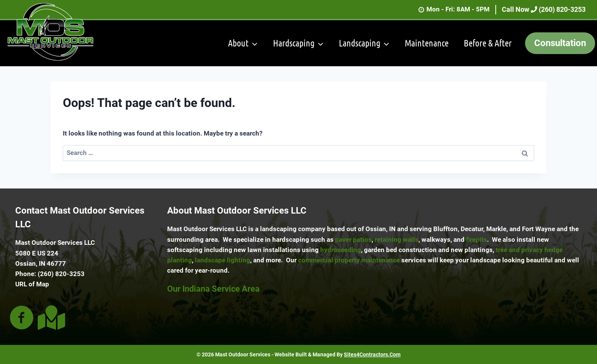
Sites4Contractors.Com (372, 354)
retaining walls (397, 239)
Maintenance (427, 43)
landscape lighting (223, 260)
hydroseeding (341, 250)
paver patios (353, 239)
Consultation (560, 43)
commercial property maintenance (349, 260)
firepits (476, 239)
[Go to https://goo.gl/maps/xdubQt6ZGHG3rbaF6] (50, 318)
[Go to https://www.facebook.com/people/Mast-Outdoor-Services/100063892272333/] (22, 318)
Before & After (488, 43)
